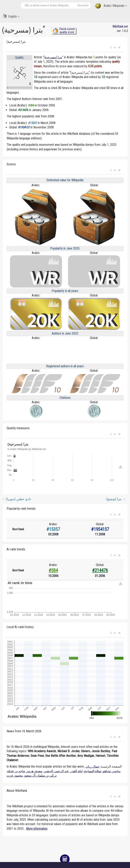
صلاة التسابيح (93, 771)
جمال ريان (93, 766)
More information (37, 829)
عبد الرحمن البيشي (56, 771)
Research (83, 5)
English (11, 16)
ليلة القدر (76, 771)
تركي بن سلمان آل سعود (40, 775)
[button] (111, 48)
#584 (53, 570)
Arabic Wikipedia (111, 6)
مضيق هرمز (34, 771)
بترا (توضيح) (116, 499)
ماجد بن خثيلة (16, 771)
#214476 (100, 570)
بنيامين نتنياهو (112, 771)
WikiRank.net (120, 26)
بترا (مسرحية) (53, 57)
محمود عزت (15, 775)
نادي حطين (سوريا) (16, 499)
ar (44, 26)
